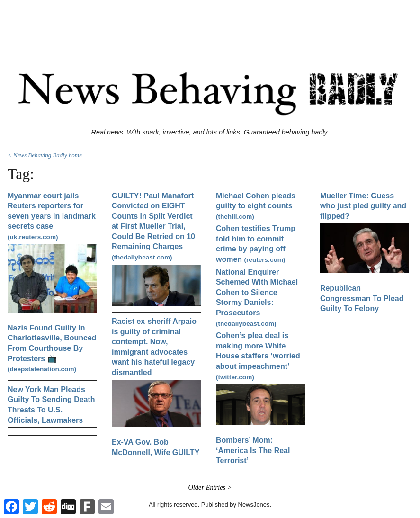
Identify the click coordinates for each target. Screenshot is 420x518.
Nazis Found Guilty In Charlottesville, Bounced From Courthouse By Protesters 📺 (52, 348)
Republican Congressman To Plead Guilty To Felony (362, 298)
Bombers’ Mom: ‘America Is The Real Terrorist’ (253, 450)
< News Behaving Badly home (45, 155)
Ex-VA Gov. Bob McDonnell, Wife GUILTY (156, 447)
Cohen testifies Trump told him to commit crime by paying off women (256, 244)
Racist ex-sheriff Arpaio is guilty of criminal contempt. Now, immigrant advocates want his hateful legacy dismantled (154, 347)
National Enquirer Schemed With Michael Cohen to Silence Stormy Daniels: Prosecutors (257, 298)
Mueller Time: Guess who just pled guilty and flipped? (363, 206)
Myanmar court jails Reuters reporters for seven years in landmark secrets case (52, 216)
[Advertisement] (210, 25)
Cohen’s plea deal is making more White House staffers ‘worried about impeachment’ (258, 356)
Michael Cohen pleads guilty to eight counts (256, 206)
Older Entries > (210, 487)
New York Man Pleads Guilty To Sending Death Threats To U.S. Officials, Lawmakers (51, 405)
